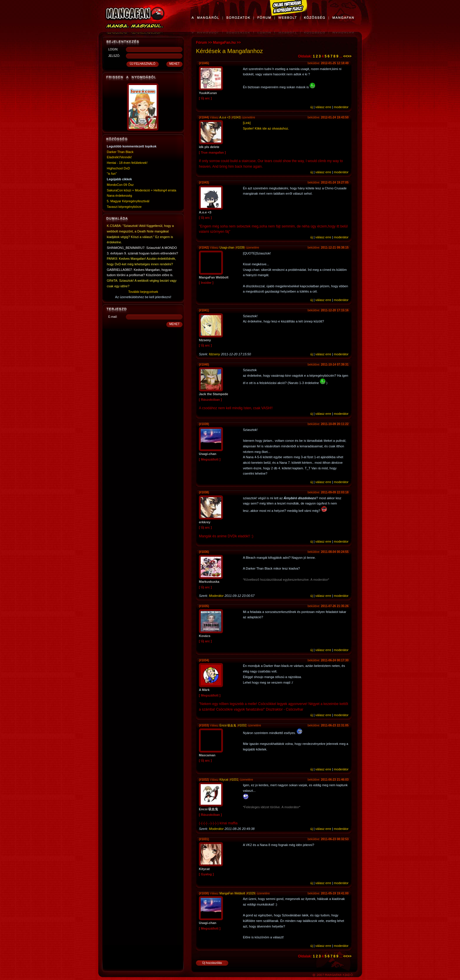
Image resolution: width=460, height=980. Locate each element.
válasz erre (323, 107)
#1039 (240, 248)
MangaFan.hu (224, 43)
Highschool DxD (118, 168)
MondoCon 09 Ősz (120, 185)
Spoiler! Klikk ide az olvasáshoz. (266, 128)
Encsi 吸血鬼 (228, 725)
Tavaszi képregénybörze (124, 207)
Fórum (201, 43)
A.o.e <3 (225, 117)
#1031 (234, 780)
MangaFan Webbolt (232, 893)
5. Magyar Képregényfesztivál (128, 201)
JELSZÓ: (114, 56)
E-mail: (113, 317)
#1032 (242, 725)
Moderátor (216, 596)
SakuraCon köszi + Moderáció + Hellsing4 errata (142, 190)
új (312, 107)
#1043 (236, 117)
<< (345, 56)
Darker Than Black (120, 152)
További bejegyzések (143, 292)
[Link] (247, 123)
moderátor (341, 107)
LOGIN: (113, 49)
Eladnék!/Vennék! (119, 157)
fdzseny (214, 354)
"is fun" (112, 174)
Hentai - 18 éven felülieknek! (127, 163)
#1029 (251, 893)
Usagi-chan (227, 248)
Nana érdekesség (119, 196)
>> (349, 56)
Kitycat (224, 780)
